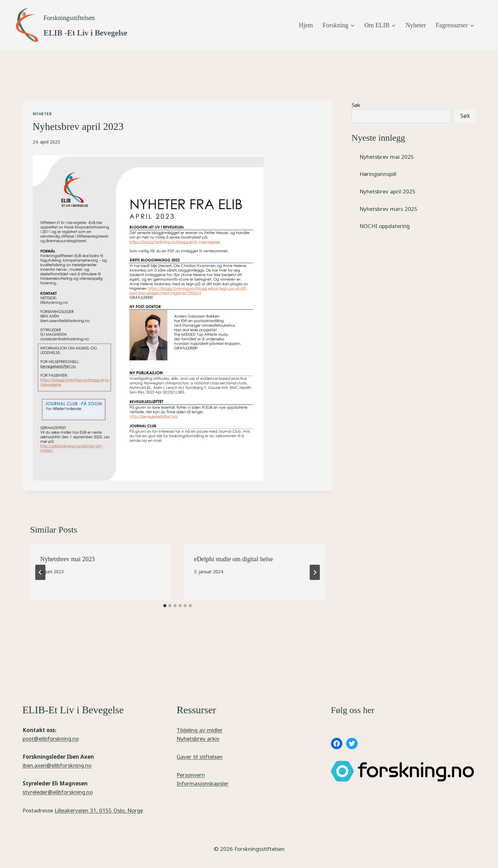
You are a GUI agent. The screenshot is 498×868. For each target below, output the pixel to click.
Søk (356, 105)
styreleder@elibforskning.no (58, 792)
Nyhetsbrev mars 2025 (388, 209)
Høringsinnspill (378, 174)
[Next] (315, 572)
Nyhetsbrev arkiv (198, 739)
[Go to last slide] (40, 572)
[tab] (165, 606)
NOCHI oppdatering (385, 226)
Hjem (306, 25)
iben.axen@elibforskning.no (57, 765)
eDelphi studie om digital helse (234, 559)
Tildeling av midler (200, 730)
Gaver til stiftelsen (200, 757)
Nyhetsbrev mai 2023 (68, 559)
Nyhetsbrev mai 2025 (387, 157)
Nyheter (416, 25)
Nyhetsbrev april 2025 (387, 191)
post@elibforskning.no (51, 739)
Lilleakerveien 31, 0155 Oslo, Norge (99, 810)
